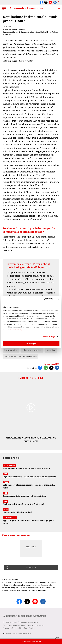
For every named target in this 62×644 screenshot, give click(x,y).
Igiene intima (51, 350)
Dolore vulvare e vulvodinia (32, 350)
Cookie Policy (16, 330)
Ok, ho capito (31, 343)
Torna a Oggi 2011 (51, 364)
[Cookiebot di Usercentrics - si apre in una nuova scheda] (44, 299)
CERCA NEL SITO (31, 568)
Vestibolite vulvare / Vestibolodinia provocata (21, 356)
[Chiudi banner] (59, 299)
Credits (32, 628)
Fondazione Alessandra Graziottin (18, 633)
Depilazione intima (11, 350)
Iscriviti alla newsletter (31, 641)
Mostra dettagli (49, 337)
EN (59, 2)
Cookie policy (22, 628)
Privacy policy (9, 628)
